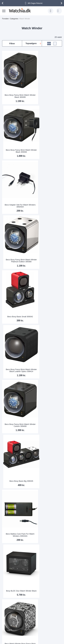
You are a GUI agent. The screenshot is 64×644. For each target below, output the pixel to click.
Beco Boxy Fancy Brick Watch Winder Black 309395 (17, 89)
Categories (14, 19)
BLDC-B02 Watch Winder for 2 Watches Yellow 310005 (17, 522)
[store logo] (19, 10)
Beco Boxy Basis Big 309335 (47, 234)
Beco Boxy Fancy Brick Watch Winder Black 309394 (47, 89)
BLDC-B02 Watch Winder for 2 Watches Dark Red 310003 (17, 474)
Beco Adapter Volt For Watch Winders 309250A (17, 137)
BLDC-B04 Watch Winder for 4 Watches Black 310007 (17, 378)
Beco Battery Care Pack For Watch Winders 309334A (17, 282)
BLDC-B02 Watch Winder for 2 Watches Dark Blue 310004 (47, 474)
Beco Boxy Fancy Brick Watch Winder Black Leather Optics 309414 (47, 184)
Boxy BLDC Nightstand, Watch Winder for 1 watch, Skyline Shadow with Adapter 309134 (47, 425)
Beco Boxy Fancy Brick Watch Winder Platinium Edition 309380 (47, 136)
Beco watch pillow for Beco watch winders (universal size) (47, 378)
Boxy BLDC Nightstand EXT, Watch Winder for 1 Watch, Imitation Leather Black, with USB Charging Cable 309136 (17, 425)
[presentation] (3, 3)
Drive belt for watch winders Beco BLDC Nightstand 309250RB (47, 521)
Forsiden (5, 19)
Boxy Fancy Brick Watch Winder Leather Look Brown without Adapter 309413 (47, 329)
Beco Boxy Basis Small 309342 (17, 187)
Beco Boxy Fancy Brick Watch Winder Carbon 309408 (17, 233)
